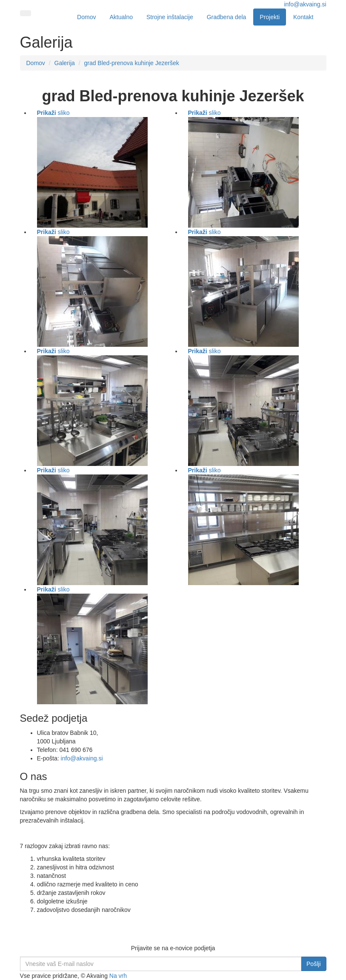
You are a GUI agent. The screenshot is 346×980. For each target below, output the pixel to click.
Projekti (270, 17)
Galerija (65, 63)
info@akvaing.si (305, 4)
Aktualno (121, 17)
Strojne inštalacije (170, 17)
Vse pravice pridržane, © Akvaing (65, 976)
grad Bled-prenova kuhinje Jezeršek (131, 63)
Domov (86, 17)
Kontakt (303, 17)
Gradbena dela (227, 17)
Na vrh (118, 976)
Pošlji (313, 964)
